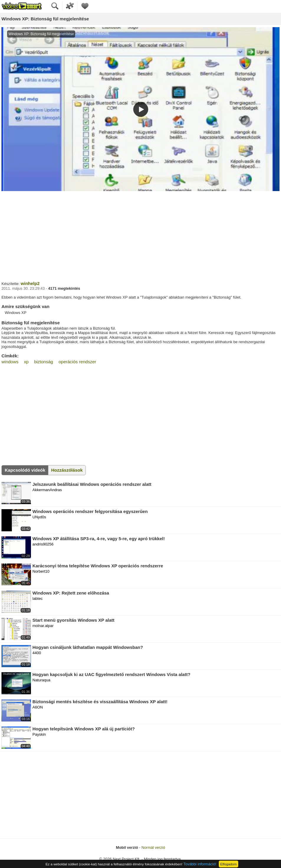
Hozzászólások (67, 470)
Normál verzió (153, 847)
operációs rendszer (77, 362)
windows (10, 362)
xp (26, 362)
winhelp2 (30, 283)
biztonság (44, 362)
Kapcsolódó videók (25, 470)
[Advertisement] (140, 235)
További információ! (200, 864)
